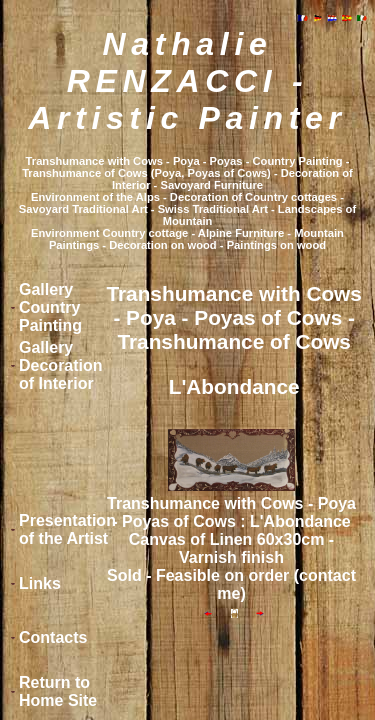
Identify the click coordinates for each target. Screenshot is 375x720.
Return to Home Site (58, 691)
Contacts (53, 637)
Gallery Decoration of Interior (61, 365)
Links (40, 583)
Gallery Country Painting (50, 307)
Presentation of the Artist (67, 529)
